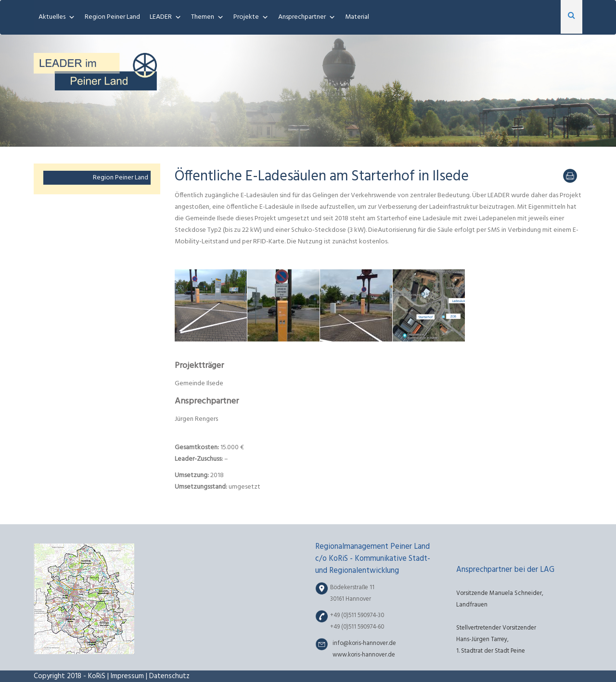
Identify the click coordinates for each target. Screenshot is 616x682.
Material (357, 17)
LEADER (161, 17)
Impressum (127, 676)
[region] (308, 91)
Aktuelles (52, 17)
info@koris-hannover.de (364, 644)
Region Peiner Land (112, 17)
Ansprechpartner (302, 17)
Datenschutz (169, 676)
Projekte (246, 17)
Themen (203, 17)
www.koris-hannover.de (364, 655)
